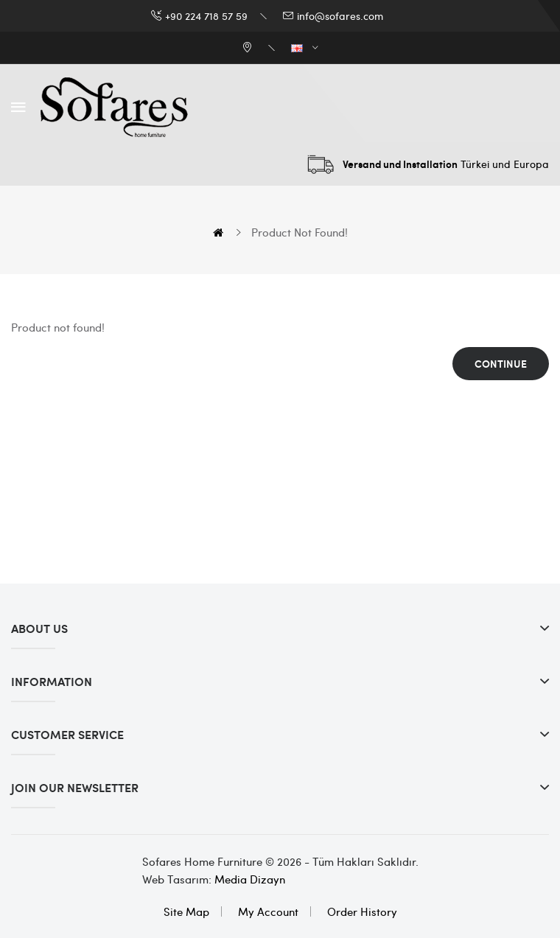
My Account (268, 911)
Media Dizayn (250, 879)
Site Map (186, 911)
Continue (501, 364)
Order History (362, 911)
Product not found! (300, 232)
